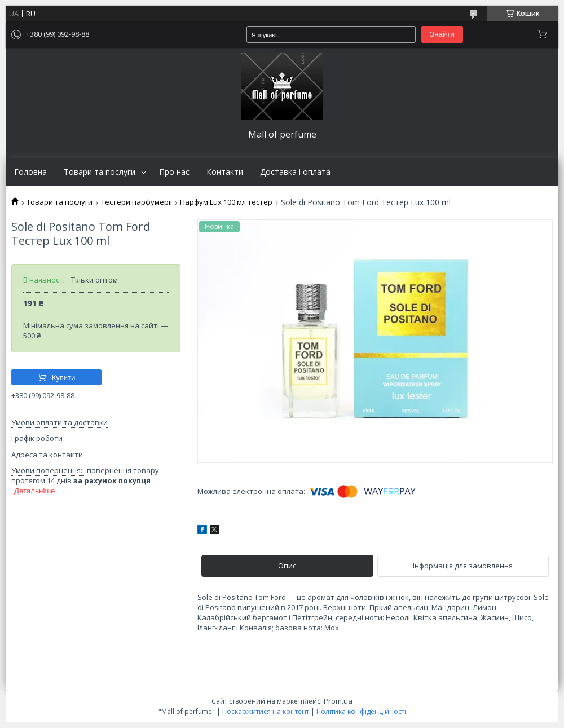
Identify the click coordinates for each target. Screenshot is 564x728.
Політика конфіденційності (361, 711)
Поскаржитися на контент (266, 711)
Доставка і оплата (295, 172)
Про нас (174, 172)
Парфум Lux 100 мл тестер (226, 202)
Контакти (225, 172)
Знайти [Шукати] (442, 34)
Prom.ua (338, 701)
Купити (64, 378)
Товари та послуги (100, 172)
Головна (30, 172)
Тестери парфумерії (136, 202)
